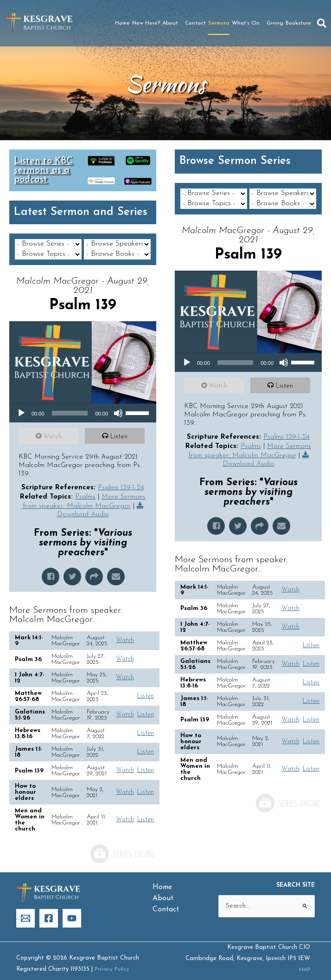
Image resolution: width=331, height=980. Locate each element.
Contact (195, 23)
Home (122, 23)
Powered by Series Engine (122, 844)
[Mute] (118, 403)
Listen (120, 426)
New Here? (146, 23)
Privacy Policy (113, 959)
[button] (322, 23)
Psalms (85, 487)
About (172, 23)
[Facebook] (49, 908)
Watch (54, 426)
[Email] (25, 908)
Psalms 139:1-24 (121, 477)
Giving (275, 23)
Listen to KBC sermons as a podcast (43, 170)
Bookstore (298, 23)
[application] (83, 403)
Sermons (219, 23)
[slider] (70, 403)
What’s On (248, 23)
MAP (303, 959)
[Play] (21, 403)
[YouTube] (72, 908)
